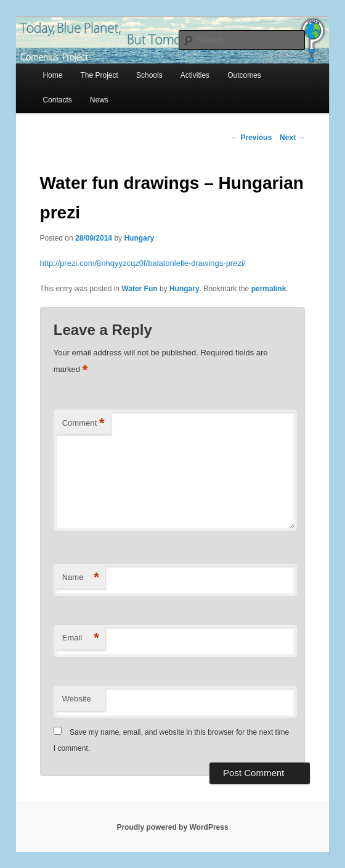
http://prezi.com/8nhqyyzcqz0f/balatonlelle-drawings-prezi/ (143, 263)
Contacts (57, 100)
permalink (269, 289)
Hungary (139, 238)
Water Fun (139, 289)
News (99, 100)
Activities (195, 75)
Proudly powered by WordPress (172, 827)
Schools (149, 75)
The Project (99, 75)
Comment (83, 424)
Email (81, 638)
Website (77, 699)
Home (52, 75)
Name (81, 578)
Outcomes (244, 75)
